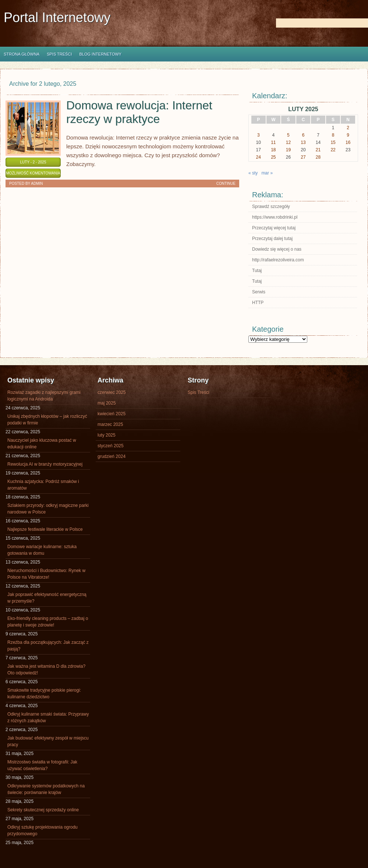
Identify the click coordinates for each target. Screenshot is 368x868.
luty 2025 (107, 435)
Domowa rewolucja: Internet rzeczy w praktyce (139, 112)
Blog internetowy (100, 54)
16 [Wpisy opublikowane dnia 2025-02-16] (348, 142)
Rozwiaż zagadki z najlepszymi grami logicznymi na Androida (44, 396)
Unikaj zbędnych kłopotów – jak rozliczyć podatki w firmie (47, 420)
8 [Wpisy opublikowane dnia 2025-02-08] (333, 135)
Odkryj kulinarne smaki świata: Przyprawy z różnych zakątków (48, 717)
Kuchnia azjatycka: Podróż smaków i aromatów (43, 485)
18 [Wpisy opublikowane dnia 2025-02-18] (273, 150)
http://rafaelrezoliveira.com (278, 260)
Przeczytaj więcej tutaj (274, 228)
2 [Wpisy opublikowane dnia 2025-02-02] (348, 128)
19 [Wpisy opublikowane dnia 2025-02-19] (288, 150)
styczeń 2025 (111, 446)
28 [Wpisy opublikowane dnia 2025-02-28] (318, 157)
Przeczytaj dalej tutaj (272, 239)
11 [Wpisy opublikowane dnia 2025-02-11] (273, 142)
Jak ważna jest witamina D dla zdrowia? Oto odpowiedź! (46, 670)
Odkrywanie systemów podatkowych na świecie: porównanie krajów (46, 789)
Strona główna (22, 54)
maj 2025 (107, 403)
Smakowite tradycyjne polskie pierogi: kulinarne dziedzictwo (44, 694)
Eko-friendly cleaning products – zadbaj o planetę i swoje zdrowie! (48, 622)
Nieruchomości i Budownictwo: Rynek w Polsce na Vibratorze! (46, 574)
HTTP (258, 303)
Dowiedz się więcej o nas (277, 249)
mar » (267, 173)
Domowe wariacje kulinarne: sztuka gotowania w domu (42, 550)
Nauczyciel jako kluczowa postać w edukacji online (42, 444)
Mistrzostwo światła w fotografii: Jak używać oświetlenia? (42, 765)
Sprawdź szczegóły (271, 207)
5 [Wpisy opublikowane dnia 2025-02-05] (288, 135)
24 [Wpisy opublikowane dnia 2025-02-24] (259, 157)
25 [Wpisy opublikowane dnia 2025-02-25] (273, 157)
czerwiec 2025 (112, 392)
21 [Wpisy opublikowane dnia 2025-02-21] (318, 150)
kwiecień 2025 (112, 414)
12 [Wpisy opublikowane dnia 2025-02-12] (288, 142)
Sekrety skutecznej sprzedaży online (43, 810)
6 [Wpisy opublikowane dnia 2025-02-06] (303, 135)
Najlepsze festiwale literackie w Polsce (45, 529)
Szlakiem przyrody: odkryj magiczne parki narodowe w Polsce (48, 509)
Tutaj (257, 271)
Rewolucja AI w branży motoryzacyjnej (45, 464)
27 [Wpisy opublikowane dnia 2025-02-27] (303, 157)
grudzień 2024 (112, 456)
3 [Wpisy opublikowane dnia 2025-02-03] (259, 135)
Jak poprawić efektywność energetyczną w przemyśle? (47, 598)
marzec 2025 (110, 424)
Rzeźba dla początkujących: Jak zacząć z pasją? (48, 646)
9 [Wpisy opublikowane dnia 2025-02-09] (348, 135)
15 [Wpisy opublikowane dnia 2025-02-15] (333, 142)
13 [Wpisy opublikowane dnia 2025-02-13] (303, 142)
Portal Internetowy (57, 17)
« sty (253, 173)
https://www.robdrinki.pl (275, 217)
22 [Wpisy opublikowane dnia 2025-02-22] (333, 150)
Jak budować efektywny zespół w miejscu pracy (48, 741)
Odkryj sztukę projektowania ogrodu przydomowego (43, 830)
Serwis (259, 292)
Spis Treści (59, 54)
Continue (226, 184)
